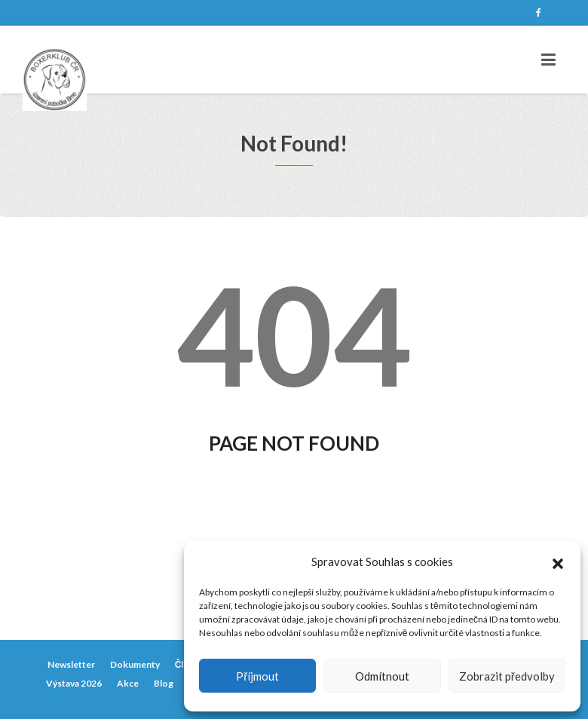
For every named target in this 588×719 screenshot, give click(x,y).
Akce (128, 683)
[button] (558, 561)
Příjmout (257, 676)
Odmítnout (382, 676)
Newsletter (71, 664)
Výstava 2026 (74, 683)
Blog (164, 683)
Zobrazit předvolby (507, 676)
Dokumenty (135, 664)
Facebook (538, 13)
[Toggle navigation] (548, 60)
